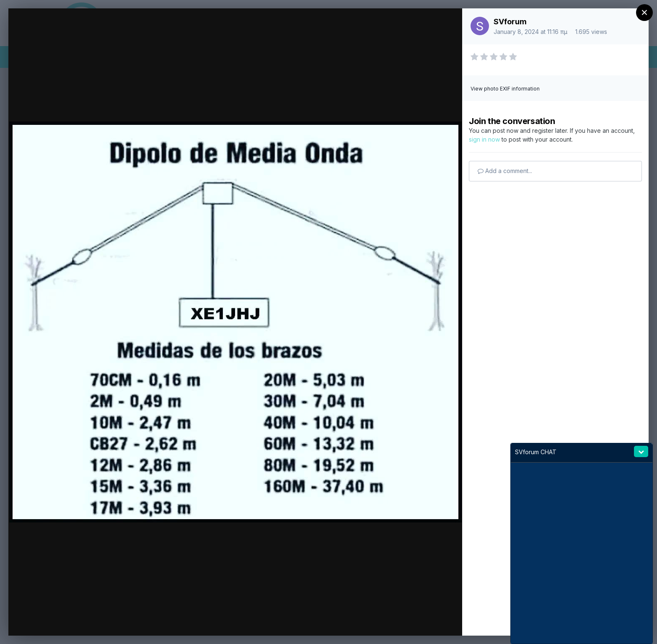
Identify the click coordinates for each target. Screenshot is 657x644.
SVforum (510, 22)
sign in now (484, 139)
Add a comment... (505, 171)
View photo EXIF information (505, 89)
